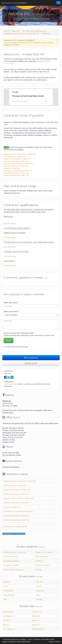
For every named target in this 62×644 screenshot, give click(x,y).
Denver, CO (36, 625)
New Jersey (40, 591)
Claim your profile (11, 384)
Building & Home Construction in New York (20, 154)
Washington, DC (9, 616)
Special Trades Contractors (14, 570)
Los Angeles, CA (9, 629)
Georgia (39, 599)
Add (46, 278)
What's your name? (11, 303)
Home (6, 31)
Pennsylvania (8, 591)
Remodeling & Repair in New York (16, 173)
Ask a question (31, 358)
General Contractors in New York (16, 166)
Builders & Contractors (44, 552)
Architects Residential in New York (16, 175)
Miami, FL (7, 625)
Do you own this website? (20, 101)
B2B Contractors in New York (15, 157)
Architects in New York (12, 168)
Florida (39, 586)
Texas (5, 586)
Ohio (5, 599)
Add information (10, 224)
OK (46, 101)
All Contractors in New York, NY (34, 31)
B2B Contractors (42, 557)
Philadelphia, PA (38, 629)
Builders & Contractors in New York (17, 159)
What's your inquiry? (11, 311)
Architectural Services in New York (16, 161)
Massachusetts (9, 595)
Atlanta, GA (36, 616)
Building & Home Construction (15, 552)
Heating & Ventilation (11, 565)
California (7, 582)
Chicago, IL (7, 620)
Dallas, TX (36, 620)
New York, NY (8, 612)
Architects (39, 561)
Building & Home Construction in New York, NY (22, 34)
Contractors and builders (14, 3)
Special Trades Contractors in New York (18, 164)
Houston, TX (36, 612)
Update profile (31, 363)
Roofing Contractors (43, 565)
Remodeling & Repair (11, 561)
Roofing (38, 570)
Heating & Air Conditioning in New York (18, 171)
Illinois (38, 595)
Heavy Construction (11, 557)
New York (16, 31)
